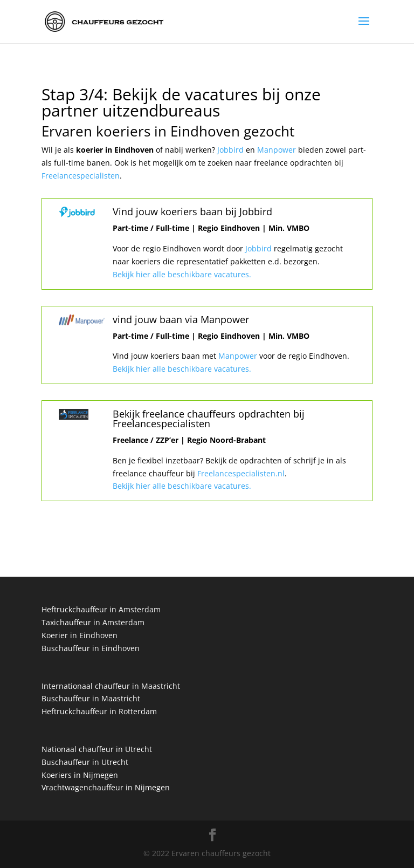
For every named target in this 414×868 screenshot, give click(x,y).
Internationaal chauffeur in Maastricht (111, 686)
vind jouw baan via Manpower (181, 319)
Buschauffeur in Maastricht (91, 698)
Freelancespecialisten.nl (240, 473)
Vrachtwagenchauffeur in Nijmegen (106, 787)
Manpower (278, 150)
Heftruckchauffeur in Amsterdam (101, 609)
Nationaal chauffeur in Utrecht (97, 749)
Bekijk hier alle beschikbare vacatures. (182, 274)
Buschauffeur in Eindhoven (91, 648)
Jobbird (232, 150)
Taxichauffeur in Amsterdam (93, 622)
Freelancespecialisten (81, 176)
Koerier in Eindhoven (80, 635)
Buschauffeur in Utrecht (85, 762)
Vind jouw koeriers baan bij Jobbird (192, 211)
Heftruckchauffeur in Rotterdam (99, 711)
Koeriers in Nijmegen (80, 775)
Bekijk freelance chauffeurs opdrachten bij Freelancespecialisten (209, 419)
